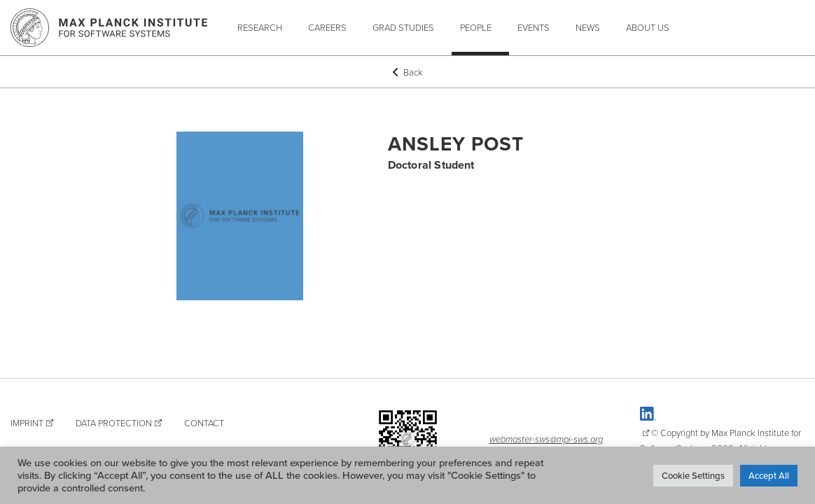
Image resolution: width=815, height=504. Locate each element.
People (476, 27)
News (588, 27)
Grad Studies (403, 27)
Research (260, 27)
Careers (327, 27)
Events (534, 27)
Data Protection (114, 423)
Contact (204, 423)
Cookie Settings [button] (693, 475)
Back (407, 72)
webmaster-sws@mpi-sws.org (546, 439)
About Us (648, 27)
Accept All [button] (769, 475)
